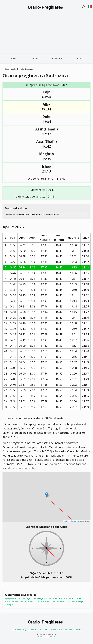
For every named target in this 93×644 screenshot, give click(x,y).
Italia (14, 59)
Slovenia (80, 59)
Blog (24, 629)
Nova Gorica (10, 601)
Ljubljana (9, 598)
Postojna (49, 601)
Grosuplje (9, 604)
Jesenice (69, 598)
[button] (47, 495)
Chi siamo (16, 629)
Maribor (17, 598)
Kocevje (79, 601)
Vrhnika (56, 601)
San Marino (58, 59)
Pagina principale (9, 69)
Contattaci (32, 629)
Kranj (23, 598)
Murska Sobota (38, 601)
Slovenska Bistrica (68, 601)
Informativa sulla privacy (70, 629)
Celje (28, 598)
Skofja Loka (26, 601)
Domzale (77, 598)
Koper (33, 598)
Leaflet (66, 521)
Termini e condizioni (48, 629)
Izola (18, 601)
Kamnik (62, 598)
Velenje (40, 598)
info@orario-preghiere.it (47, 637)
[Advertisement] (46, 35)
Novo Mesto (49, 598)
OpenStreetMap (76, 521)
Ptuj (57, 598)
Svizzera (35, 59)
